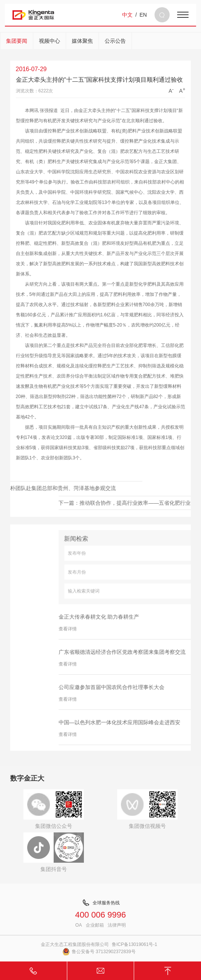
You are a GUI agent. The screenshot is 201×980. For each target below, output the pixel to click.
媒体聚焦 (82, 41)
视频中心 (49, 41)
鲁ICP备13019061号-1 (135, 944)
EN (143, 15)
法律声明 (117, 925)
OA (78, 925)
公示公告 (115, 41)
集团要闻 (17, 41)
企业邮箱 (95, 925)
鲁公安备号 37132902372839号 (99, 952)
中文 (127, 15)
